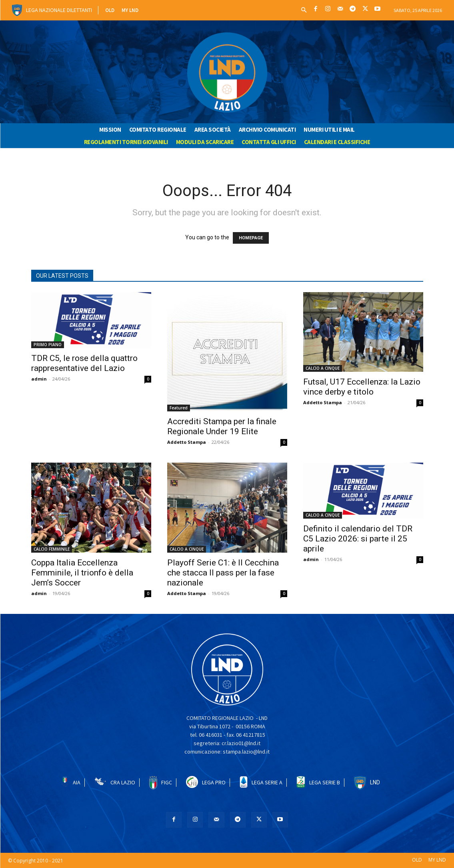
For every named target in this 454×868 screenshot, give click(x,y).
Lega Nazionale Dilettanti (59, 10)
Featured (179, 408)
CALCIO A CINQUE (323, 368)
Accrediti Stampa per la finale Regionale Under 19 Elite (222, 426)
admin (39, 379)
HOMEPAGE (251, 238)
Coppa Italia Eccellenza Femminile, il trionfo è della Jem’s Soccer (82, 573)
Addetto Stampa (187, 442)
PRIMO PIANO (48, 345)
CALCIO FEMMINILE (52, 549)
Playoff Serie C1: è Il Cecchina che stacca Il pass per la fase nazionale (223, 573)
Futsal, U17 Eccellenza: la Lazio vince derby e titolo (362, 387)
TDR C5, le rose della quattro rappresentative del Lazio (84, 363)
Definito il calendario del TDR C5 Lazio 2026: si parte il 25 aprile (358, 539)
